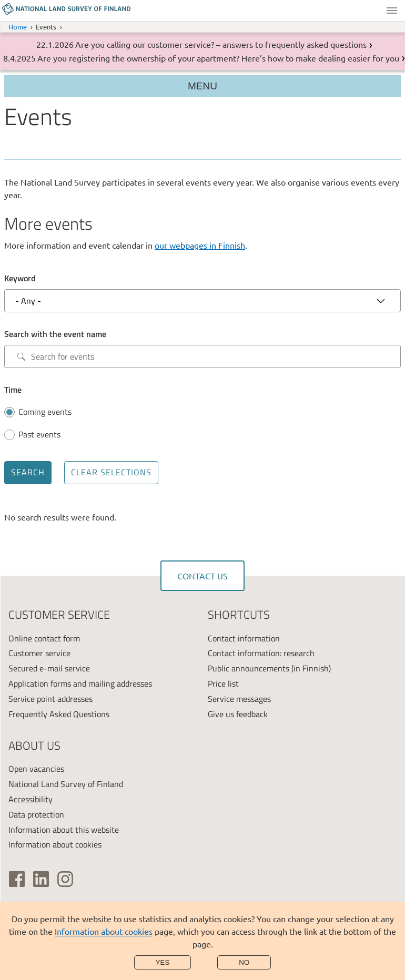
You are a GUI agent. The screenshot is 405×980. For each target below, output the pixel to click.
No (244, 962)
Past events (39, 434)
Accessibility (31, 799)
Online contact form (44, 638)
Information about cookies (104, 931)
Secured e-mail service (49, 668)
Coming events (45, 412)
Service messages (239, 699)
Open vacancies (36, 769)
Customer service (39, 653)
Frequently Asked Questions (59, 714)
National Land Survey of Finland (66, 784)
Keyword (20, 278)
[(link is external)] (17, 879)
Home (18, 27)
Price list (223, 683)
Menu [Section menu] (202, 86)
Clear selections (111, 472)
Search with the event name (55, 334)
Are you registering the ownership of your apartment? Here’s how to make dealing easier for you (218, 58)
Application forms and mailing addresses (80, 683)
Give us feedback (238, 714)
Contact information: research (261, 653)
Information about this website (64, 830)
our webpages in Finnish (200, 245)
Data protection (36, 814)
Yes (163, 962)
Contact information (244, 638)
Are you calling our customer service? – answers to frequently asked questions (221, 44)
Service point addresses (50, 699)
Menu (392, 11)
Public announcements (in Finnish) (269, 668)
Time (13, 390)
